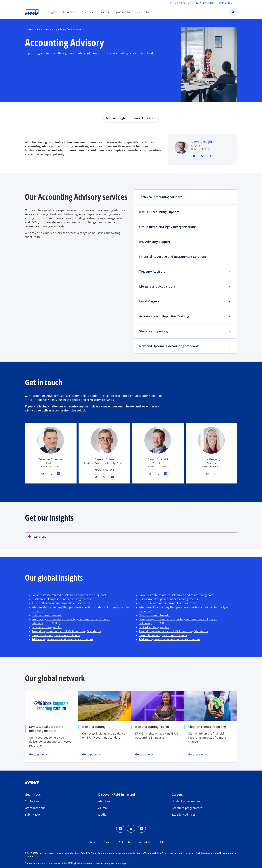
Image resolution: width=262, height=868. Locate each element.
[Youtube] (131, 829)
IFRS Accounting (94, 727)
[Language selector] (228, 3)
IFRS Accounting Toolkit (152, 727)
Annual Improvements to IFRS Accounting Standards (66, 631)
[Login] (180, 3)
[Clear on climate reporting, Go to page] (198, 755)
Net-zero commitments (47, 615)
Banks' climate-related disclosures (54, 595)
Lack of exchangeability (47, 627)
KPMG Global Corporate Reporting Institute (46, 729)
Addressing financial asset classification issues (62, 639)
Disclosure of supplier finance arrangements (61, 599)
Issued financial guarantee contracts (56, 635)
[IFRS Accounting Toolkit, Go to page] (145, 755)
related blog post (95, 595)
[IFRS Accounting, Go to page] (92, 755)
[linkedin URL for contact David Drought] (210, 156)
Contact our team (144, 118)
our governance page (116, 863)
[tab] (131, 537)
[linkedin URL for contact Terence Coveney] (59, 474)
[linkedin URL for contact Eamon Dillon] (112, 477)
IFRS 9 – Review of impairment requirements (61, 603)
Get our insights (117, 118)
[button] (194, 156)
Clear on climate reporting (207, 727)
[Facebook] (142, 829)
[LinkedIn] (120, 829)
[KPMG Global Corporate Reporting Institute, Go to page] (38, 755)
